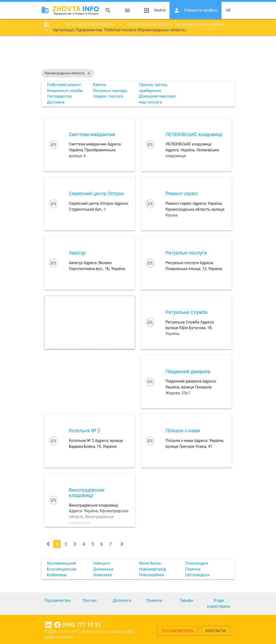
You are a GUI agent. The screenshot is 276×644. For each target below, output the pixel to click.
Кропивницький (61, 563)
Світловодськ (197, 575)
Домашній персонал (157, 96)
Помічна (193, 569)
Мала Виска (150, 563)
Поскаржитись (178, 631)
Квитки (99, 85)
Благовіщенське (62, 569)
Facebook (57, 625)
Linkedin (48, 625)
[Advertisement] (138, 53)
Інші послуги (150, 102)
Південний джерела (188, 371)
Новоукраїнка (151, 575)
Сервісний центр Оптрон (96, 193)
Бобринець (57, 575)
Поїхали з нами (183, 431)
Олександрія (196, 563)
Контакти (216, 631)
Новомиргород (153, 569)
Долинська (103, 569)
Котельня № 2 (84, 431)
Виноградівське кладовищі (87, 493)
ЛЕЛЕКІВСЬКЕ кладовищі (194, 134)
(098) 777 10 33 (81, 625)
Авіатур (77, 253)
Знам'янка (102, 575)
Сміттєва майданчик (92, 134)
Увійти (154, 10)
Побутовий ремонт (64, 85)
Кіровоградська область (68, 73)
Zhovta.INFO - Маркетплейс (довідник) (93, 632)
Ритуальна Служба (187, 312)
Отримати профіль (196, 10)
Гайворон (101, 563)
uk (228, 10)
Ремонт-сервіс (182, 193)
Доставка (56, 102)
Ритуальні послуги (186, 253)
